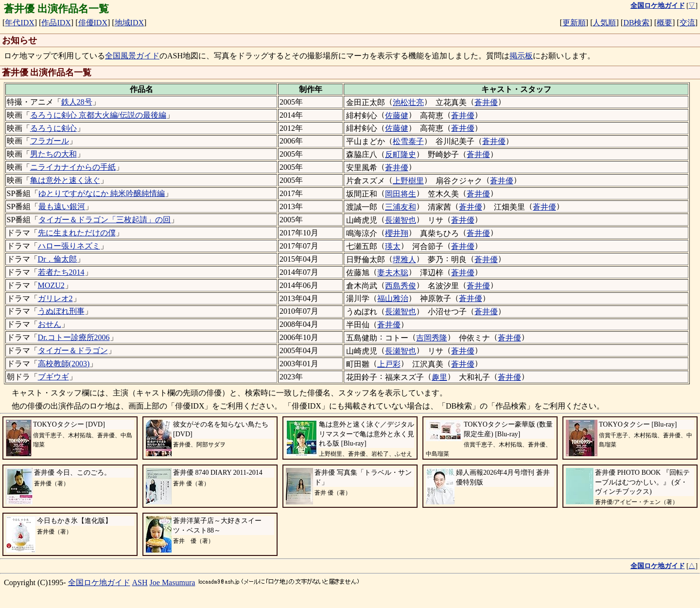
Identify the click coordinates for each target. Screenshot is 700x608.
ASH (140, 582)
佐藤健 (397, 116)
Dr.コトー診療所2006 (74, 337)
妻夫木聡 (393, 273)
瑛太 (393, 246)
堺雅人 (404, 259)
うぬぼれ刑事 (61, 311)
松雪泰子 (408, 141)
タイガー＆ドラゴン (73, 350)
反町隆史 (401, 154)
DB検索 (636, 23)
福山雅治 (393, 298)
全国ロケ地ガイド (99, 582)
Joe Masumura (173, 582)
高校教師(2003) (64, 364)
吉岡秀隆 (432, 338)
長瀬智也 (401, 220)
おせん (50, 324)
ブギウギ (53, 377)
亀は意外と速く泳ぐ (65, 180)
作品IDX (56, 23)
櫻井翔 (397, 233)
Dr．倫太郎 (58, 259)
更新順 (574, 23)
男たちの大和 (53, 154)
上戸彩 (389, 364)
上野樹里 (408, 181)
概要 (665, 23)
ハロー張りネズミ (69, 246)
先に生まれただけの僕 (77, 233)
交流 (687, 23)
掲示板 (521, 56)
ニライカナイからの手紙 (73, 167)
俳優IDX (93, 23)
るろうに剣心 (53, 128)
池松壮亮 (408, 102)
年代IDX (19, 23)
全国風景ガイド (132, 56)
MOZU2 (51, 285)
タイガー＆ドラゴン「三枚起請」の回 (105, 220)
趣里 (439, 377)
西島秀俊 (401, 286)
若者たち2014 (61, 272)
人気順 (604, 23)
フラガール (50, 141)
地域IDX (129, 23)
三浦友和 (401, 207)
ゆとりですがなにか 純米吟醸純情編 (102, 193)
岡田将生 (401, 194)
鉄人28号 (77, 102)
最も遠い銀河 (62, 206)
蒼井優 (486, 102)
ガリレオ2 (55, 298)
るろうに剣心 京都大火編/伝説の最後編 (98, 115)
